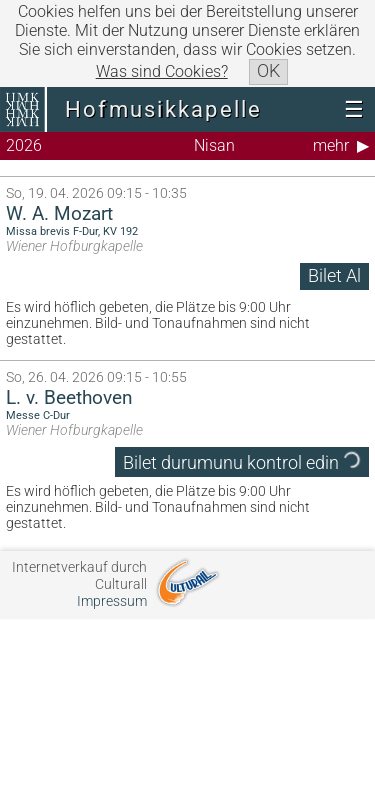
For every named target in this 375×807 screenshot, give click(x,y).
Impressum (112, 601)
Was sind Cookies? (162, 71)
